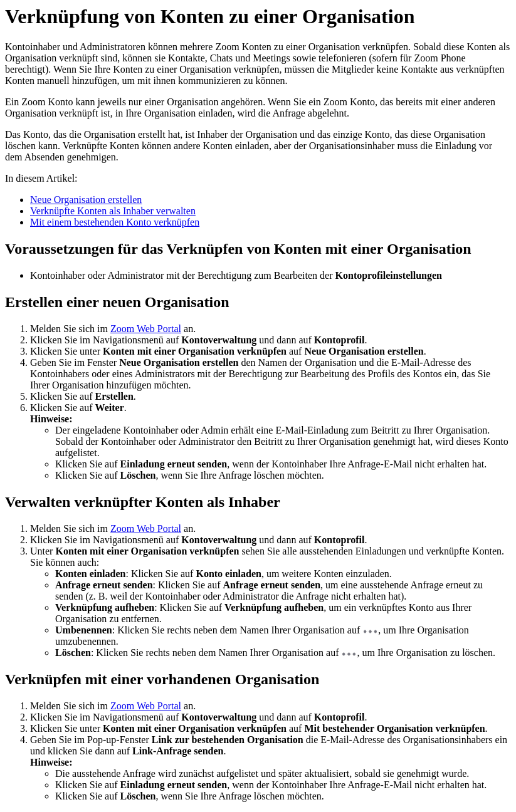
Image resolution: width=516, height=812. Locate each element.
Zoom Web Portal (146, 329)
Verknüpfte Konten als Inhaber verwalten (113, 211)
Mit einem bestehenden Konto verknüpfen (115, 222)
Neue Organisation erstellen (86, 200)
